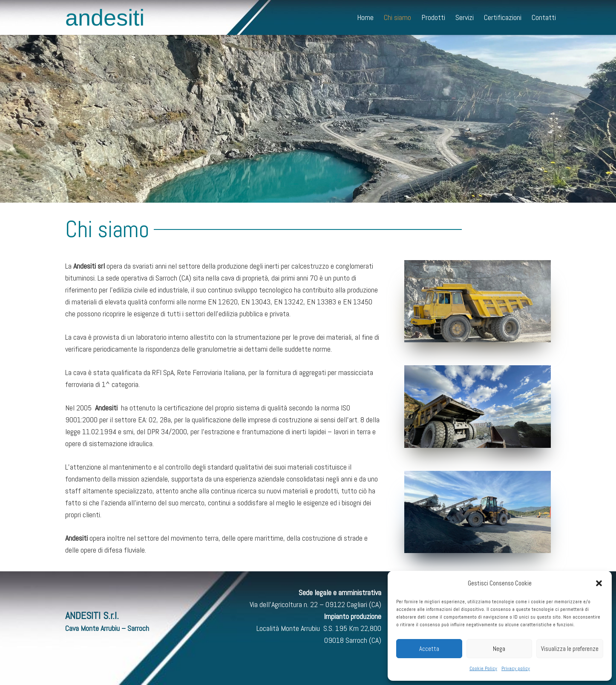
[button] (599, 583)
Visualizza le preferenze (570, 649)
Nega (499, 649)
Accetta (429, 649)
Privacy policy (516, 668)
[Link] (478, 301)
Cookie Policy (483, 668)
